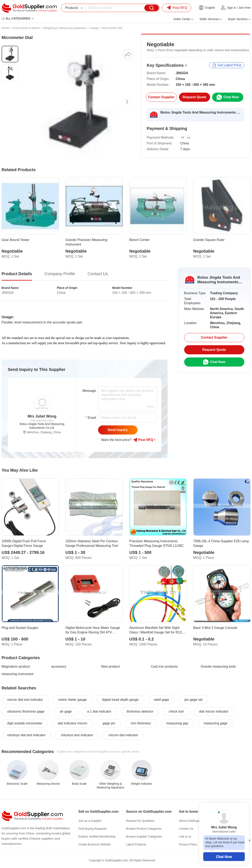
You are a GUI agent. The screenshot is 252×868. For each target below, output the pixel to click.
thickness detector (140, 711)
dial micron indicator (214, 711)
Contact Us (186, 829)
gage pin (109, 723)
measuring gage (216, 723)
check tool (176, 711)
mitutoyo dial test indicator (26, 735)
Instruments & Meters (26, 28)
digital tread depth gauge (120, 700)
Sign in (232, 8)
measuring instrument (18, 674)
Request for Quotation (140, 821)
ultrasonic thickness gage (26, 711)
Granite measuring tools (218, 666)
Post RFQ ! (144, 440)
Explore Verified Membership (97, 837)
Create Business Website (95, 844)
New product (111, 666)
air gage (66, 711)
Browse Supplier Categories (144, 837)
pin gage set (193, 700)
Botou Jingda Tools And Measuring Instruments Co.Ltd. (201, 112)
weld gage (161, 700)
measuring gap (177, 723)
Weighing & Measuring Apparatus (65, 28)
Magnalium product (16, 666)
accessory (59, 666)
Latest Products (136, 844)
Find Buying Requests (93, 829)
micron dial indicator (123, 735)
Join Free (244, 8)
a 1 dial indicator (99, 711)
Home (5, 28)
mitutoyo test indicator (77, 735)
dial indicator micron (72, 723)
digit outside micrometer (25, 723)
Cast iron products (164, 666)
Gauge (94, 28)
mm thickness (141, 723)
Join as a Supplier (90, 821)
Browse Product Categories (144, 829)
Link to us (185, 837)
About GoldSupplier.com (195, 821)
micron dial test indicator (25, 700)
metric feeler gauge (72, 700)
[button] (127, 102)
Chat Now (224, 857)
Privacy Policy (188, 844)
